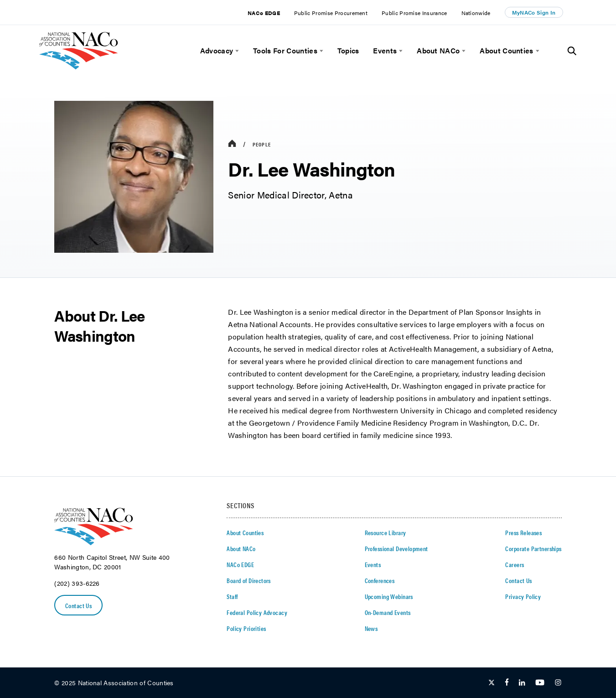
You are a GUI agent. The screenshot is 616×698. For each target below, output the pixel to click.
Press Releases (523, 532)
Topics (348, 51)
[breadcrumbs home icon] (232, 144)
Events (385, 51)
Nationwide (476, 13)
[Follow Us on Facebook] (507, 683)
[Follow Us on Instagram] (558, 683)
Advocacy (217, 51)
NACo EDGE (264, 13)
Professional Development (396, 548)
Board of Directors (249, 580)
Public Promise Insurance (414, 13)
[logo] (79, 67)
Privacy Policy (523, 596)
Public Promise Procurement (331, 13)
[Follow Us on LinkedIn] (522, 683)
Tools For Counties (285, 51)
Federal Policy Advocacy (257, 612)
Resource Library (386, 532)
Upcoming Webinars (389, 596)
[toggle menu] (236, 51)
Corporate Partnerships (533, 548)
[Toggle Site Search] (572, 51)
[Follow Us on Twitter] (492, 683)
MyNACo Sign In (534, 12)
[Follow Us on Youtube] (540, 683)
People (262, 144)
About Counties (506, 51)
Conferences (380, 580)
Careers (515, 564)
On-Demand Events (388, 612)
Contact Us (78, 605)
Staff (232, 596)
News (371, 628)
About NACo (438, 51)
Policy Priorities (246, 628)
